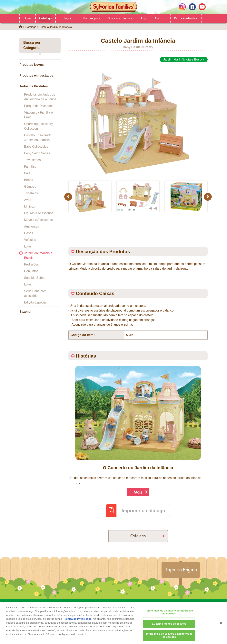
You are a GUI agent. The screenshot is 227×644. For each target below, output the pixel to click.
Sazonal (25, 312)
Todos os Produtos (34, 86)
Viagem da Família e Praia (38, 115)
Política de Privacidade (78, 624)
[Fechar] (221, 628)
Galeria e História (121, 18)
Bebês (29, 180)
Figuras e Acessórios (39, 213)
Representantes (186, 18)
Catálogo (45, 18)
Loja (144, 18)
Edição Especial (35, 302)
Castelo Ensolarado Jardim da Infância (38, 138)
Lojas (28, 246)
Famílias (30, 167)
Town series (32, 160)
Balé (27, 173)
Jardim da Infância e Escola (38, 255)
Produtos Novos (32, 65)
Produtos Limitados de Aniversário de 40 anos (40, 97)
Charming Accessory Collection (39, 126)
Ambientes (32, 226)
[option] (138, 119)
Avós (28, 200)
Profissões (31, 264)
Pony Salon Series (37, 153)
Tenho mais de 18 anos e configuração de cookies (169, 617)
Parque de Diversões (39, 106)
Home (28, 18)
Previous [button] (69, 197)
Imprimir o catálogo (143, 511)
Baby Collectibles (36, 147)
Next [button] (208, 197)
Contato (161, 18)
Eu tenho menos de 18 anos (169, 629)
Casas (29, 233)
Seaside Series (35, 278)
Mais (138, 492)
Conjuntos (31, 271)
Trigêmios (31, 193)
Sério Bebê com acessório (35, 293)
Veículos (30, 240)
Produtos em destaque (36, 75)
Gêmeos (30, 187)
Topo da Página (181, 569)
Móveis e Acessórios (38, 220)
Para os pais (91, 18)
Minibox (30, 206)
